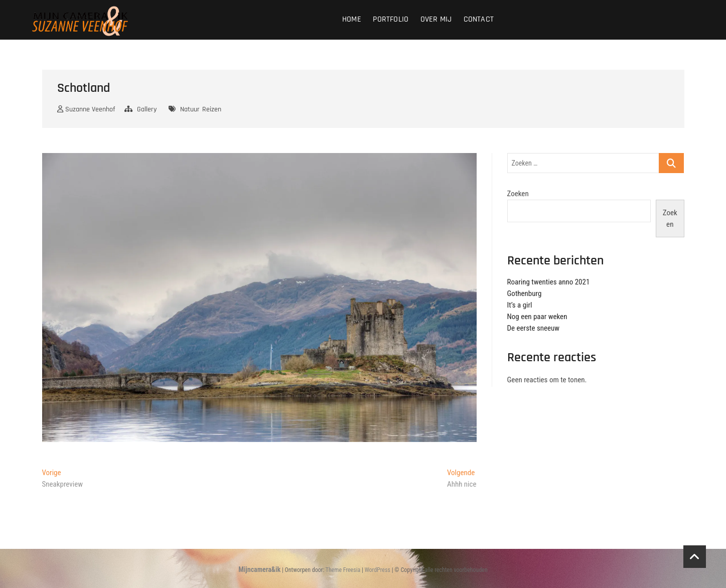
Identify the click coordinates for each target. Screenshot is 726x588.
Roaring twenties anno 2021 (549, 282)
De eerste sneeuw (534, 328)
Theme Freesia (343, 570)
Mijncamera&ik (259, 569)
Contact (479, 19)
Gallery (147, 109)
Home (352, 19)
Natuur (190, 109)
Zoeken (518, 194)
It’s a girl (520, 305)
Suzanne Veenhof (86, 109)
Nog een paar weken (537, 317)
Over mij (436, 19)
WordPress (378, 570)
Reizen (212, 109)
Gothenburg (525, 293)
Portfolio (391, 19)
